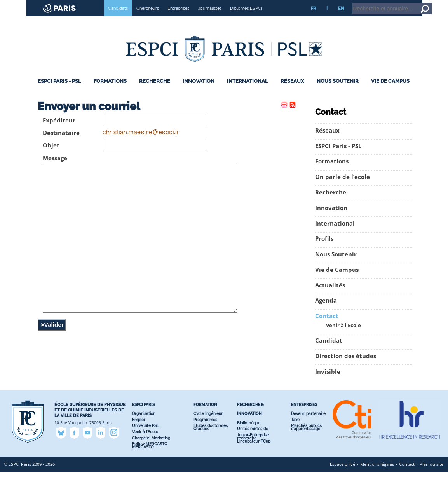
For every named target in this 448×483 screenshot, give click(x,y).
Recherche (155, 92)
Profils (324, 249)
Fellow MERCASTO (150, 455)
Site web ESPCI (26, 5)
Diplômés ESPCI (246, 19)
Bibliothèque (249, 433)
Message (55, 169)
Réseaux (292, 92)
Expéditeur (59, 131)
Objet (51, 156)
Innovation (199, 92)
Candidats (118, 19)
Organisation (144, 424)
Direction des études (346, 367)
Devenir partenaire (308, 424)
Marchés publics (306, 437)
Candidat (329, 351)
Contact (327, 327)
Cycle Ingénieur (208, 424)
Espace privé (343, 475)
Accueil (392, 3)
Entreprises (178, 19)
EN (341, 19)
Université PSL (146, 437)
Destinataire (61, 144)
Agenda (326, 311)
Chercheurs (148, 19)
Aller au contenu (419, 3)
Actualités (330, 296)
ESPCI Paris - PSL (59, 92)
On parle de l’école (343, 188)
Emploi (138, 431)
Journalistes (210, 19)
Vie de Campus (390, 92)
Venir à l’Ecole (343, 336)
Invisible (328, 382)
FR (313, 19)
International (248, 92)
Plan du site (431, 475)
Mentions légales (377, 475)
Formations (110, 92)
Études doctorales (211, 437)
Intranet (372, 3)
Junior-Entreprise (253, 446)
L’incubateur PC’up (254, 452)
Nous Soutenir (338, 92)
